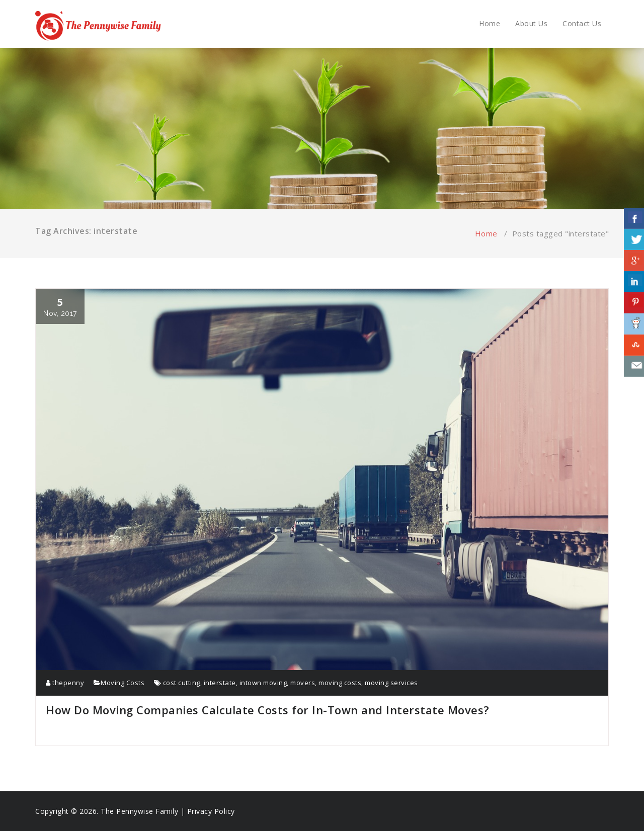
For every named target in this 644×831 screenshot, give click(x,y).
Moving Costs (123, 683)
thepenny (65, 683)
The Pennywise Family (139, 811)
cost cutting (182, 683)
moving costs (340, 683)
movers (303, 683)
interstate (220, 683)
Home (490, 23)
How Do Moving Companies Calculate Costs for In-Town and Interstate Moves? (268, 710)
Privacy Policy (211, 811)
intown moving (263, 683)
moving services (391, 683)
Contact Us (582, 23)
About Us (531, 23)
